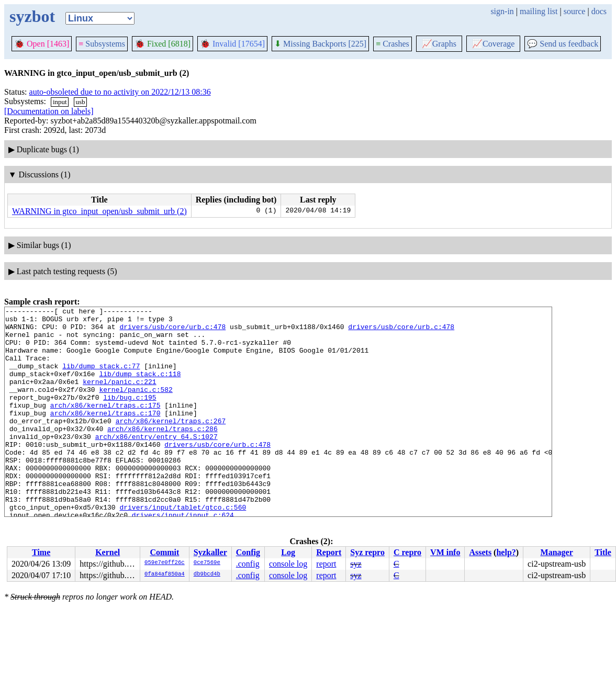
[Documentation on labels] (49, 111)
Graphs (439, 44)
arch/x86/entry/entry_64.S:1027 (156, 463)
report (326, 564)
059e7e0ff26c (165, 563)
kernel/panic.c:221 (119, 397)
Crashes (393, 44)
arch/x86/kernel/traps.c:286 (163, 454)
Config (248, 552)
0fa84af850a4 (165, 574)
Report (329, 552)
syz (356, 564)
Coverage (493, 44)
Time (41, 552)
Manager (557, 552)
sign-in (502, 11)
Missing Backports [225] (320, 44)
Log (288, 552)
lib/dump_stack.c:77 (101, 378)
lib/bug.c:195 (130, 416)
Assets (480, 552)
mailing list (539, 11)
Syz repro (367, 552)
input (60, 102)
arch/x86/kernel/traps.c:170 (105, 435)
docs (599, 11)
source (575, 11)
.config (248, 564)
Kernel (108, 552)
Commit (164, 552)
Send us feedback (563, 44)
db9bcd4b (207, 574)
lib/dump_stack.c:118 (140, 388)
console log (288, 564)
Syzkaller (210, 552)
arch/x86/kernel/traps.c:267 (171, 444)
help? (506, 552)
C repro (407, 552)
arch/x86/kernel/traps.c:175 (105, 425)
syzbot (32, 16)
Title (603, 552)
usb (80, 102)
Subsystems (102, 44)
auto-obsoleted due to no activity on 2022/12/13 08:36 (120, 92)
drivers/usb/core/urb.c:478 (172, 331)
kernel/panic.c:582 (136, 407)
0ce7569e (207, 563)
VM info (445, 552)
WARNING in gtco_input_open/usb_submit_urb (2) (99, 211)
